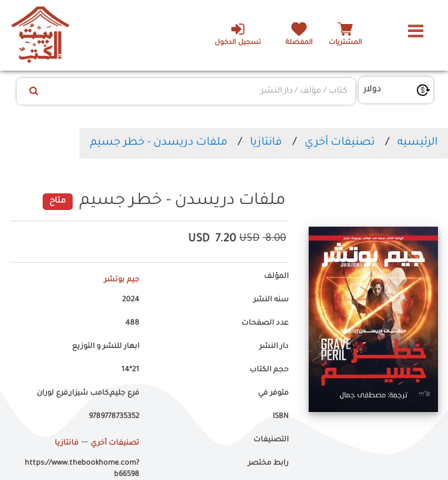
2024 (131, 300)
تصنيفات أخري (340, 143)
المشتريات (345, 43)
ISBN (281, 417)
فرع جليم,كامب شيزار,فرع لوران (88, 393)
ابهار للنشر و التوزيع (106, 347)
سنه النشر (271, 300)
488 (132, 323)
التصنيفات (271, 440)
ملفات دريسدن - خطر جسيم (159, 143)
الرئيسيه (417, 143)
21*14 (130, 370)
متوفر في (273, 393)
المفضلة (299, 43)
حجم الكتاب (269, 370)
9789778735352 (114, 417)
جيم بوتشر (122, 280)
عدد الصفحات (265, 323)
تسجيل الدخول (238, 34)
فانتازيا (266, 143)
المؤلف (276, 277)
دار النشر (274, 347)
